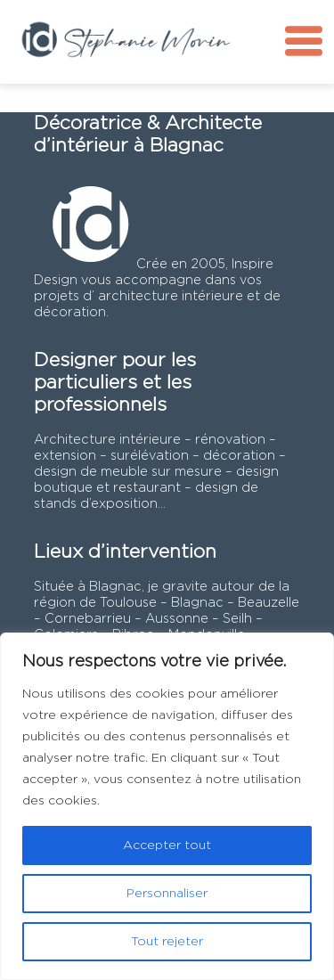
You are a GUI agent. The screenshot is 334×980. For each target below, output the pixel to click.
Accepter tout (167, 845)
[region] (167, 806)
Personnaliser (167, 894)
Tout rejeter (167, 942)
